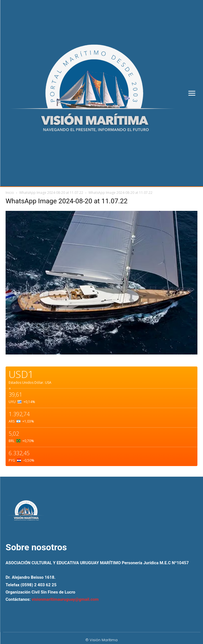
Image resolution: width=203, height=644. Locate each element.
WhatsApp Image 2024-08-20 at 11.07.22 (51, 193)
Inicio (10, 193)
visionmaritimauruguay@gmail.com (65, 599)
